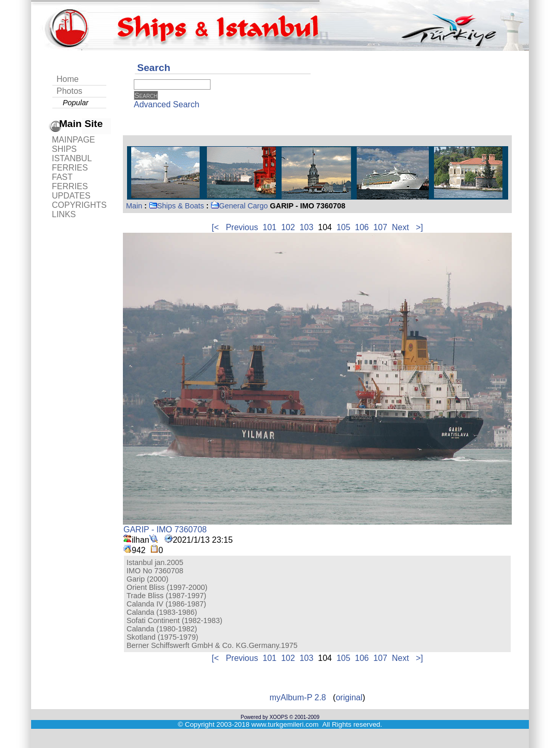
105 (344, 227)
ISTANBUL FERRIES (72, 163)
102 (288, 227)
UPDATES (71, 196)
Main (134, 206)
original (349, 697)
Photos (69, 91)
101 (270, 227)
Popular (76, 103)
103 (307, 227)
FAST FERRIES (70, 182)
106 (362, 227)
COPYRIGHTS (79, 205)
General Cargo (239, 206)
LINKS (64, 214)
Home (68, 79)
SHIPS (64, 149)
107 (380, 227)
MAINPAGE (73, 140)
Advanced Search (166, 104)
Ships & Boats (176, 206)
